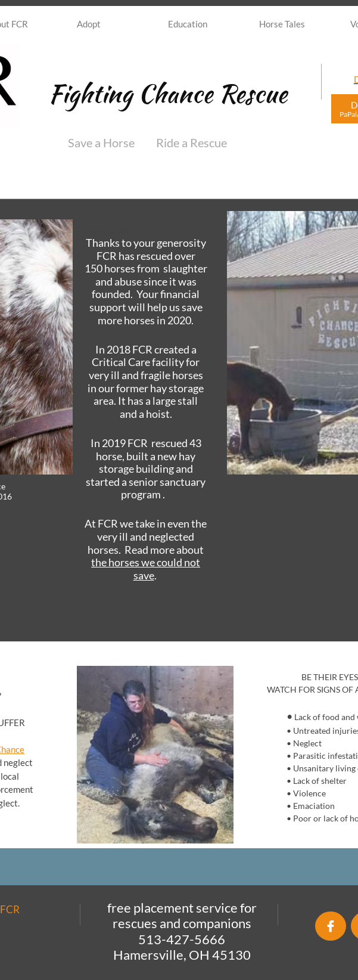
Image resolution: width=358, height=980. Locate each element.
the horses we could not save (146, 569)
